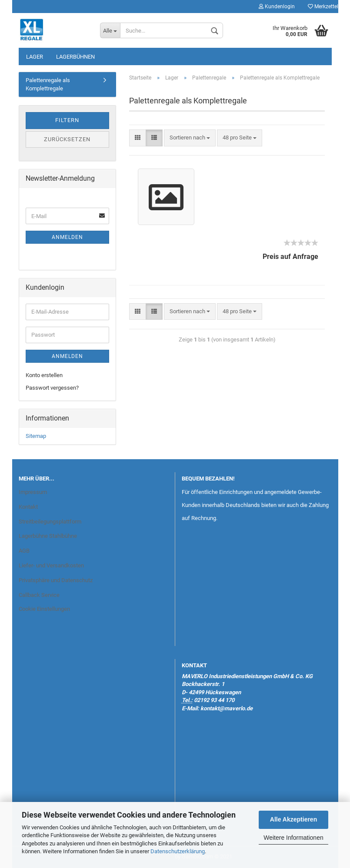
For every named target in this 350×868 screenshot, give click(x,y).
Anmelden (67, 237)
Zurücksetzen (67, 139)
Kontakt (28, 507)
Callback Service (39, 595)
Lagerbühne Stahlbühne (48, 536)
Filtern (67, 120)
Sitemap (36, 436)
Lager (35, 57)
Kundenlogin (277, 7)
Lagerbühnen (75, 57)
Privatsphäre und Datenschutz (56, 580)
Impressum (33, 492)
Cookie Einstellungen (44, 609)
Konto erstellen (44, 375)
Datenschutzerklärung (178, 851)
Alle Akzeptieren (293, 819)
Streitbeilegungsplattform (50, 522)
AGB (24, 551)
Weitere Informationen (293, 838)
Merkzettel (323, 7)
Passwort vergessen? (52, 388)
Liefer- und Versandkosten (51, 565)
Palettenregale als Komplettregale (48, 84)
